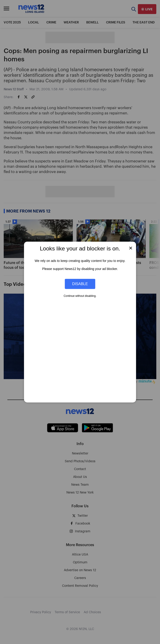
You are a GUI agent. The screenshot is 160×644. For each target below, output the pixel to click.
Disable (80, 284)
